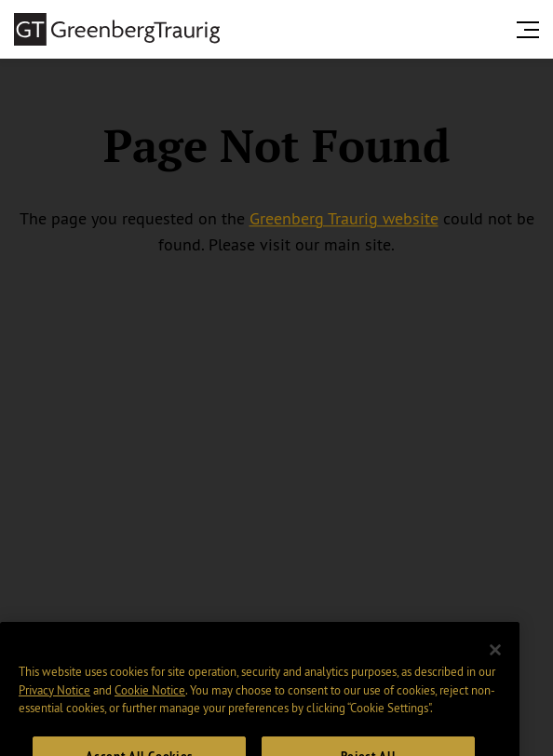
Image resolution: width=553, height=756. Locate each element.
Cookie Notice (150, 705)
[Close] (495, 665)
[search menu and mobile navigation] (532, 30)
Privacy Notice (54, 705)
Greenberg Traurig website (344, 219)
